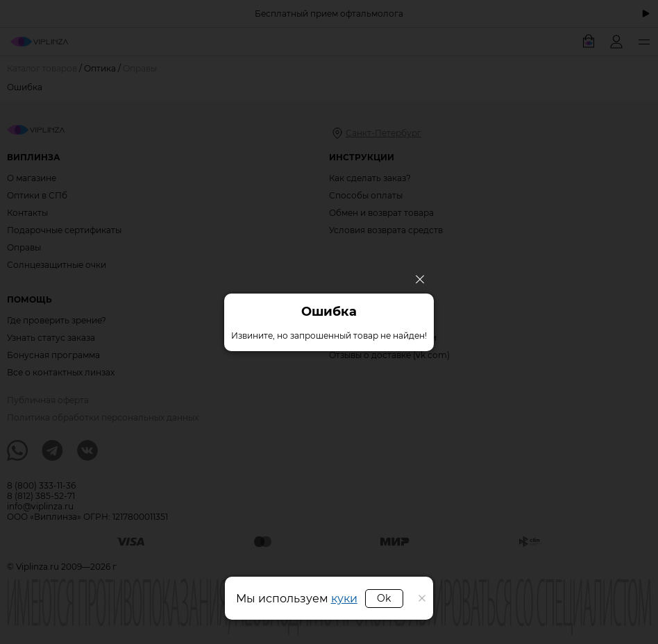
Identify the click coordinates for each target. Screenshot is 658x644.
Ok (384, 598)
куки (344, 599)
